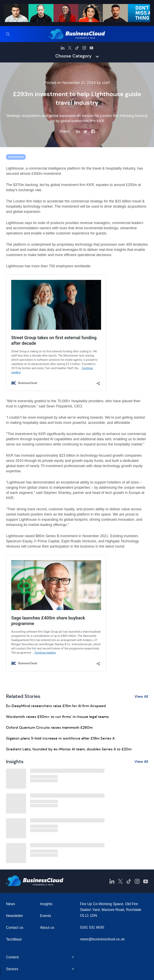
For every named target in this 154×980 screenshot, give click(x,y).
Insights (46, 904)
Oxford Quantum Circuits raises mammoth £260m (49, 728)
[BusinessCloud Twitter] (70, 48)
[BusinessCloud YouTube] (91, 48)
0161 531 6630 (92, 927)
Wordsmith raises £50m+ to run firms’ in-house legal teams (57, 717)
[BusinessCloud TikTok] (77, 48)
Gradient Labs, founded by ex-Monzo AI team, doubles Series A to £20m (69, 749)
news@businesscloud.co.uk (102, 939)
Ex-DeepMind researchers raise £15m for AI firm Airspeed (56, 706)
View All (141, 697)
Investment (16, 157)
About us (47, 928)
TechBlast (14, 939)
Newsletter (15, 916)
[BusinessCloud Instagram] (84, 48)
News (11, 904)
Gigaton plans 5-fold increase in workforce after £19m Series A (60, 738)
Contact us (15, 928)
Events (46, 916)
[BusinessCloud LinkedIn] (63, 48)
